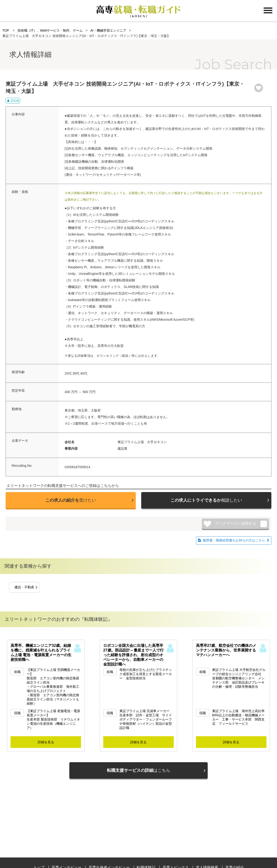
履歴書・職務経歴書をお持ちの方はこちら (234, 540)
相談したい (206, 500)
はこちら (139, 770)
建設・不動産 (24, 587)
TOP (6, 30)
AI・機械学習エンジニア (108, 30)
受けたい (71, 500)
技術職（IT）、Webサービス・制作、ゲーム (50, 30)
